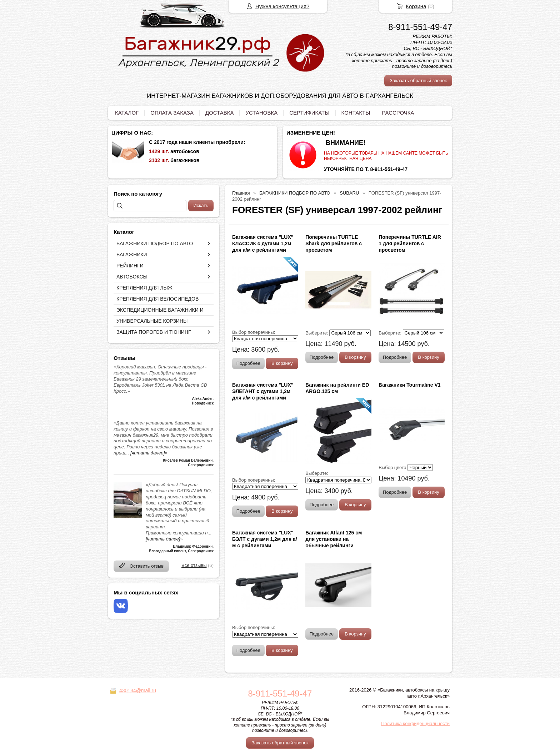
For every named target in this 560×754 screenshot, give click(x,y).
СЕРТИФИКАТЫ (309, 113)
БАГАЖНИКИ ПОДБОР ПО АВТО (155, 243)
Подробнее (248, 363)
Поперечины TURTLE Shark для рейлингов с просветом (334, 243)
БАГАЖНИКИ (132, 255)
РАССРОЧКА (398, 113)
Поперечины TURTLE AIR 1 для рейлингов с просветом (410, 243)
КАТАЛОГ (127, 113)
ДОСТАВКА (220, 113)
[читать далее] (147, 453)
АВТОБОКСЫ (132, 277)
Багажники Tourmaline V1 (409, 385)
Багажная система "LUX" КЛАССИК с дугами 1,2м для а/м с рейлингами (263, 243)
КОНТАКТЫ (356, 113)
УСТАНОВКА (261, 113)
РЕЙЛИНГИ (130, 266)
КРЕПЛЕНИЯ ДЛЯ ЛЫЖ (144, 288)
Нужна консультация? (282, 6)
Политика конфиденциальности (415, 723)
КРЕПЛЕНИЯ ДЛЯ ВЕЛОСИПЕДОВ (157, 299)
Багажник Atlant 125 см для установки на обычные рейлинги (334, 539)
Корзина (416, 6)
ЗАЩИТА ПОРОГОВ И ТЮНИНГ (154, 332)
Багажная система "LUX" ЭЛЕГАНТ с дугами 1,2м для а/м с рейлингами (263, 391)
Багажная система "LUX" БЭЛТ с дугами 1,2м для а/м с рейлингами (265, 539)
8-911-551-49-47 (420, 27)
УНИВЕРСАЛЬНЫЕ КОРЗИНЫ (152, 321)
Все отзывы (194, 565)
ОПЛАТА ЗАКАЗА (172, 113)
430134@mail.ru (138, 690)
